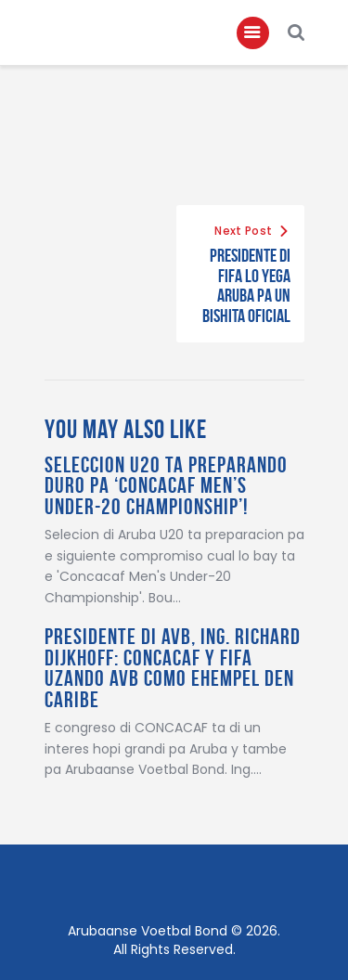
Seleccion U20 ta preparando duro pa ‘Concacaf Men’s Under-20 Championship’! (166, 486)
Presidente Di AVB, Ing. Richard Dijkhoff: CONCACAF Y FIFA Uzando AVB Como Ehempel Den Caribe (173, 668)
